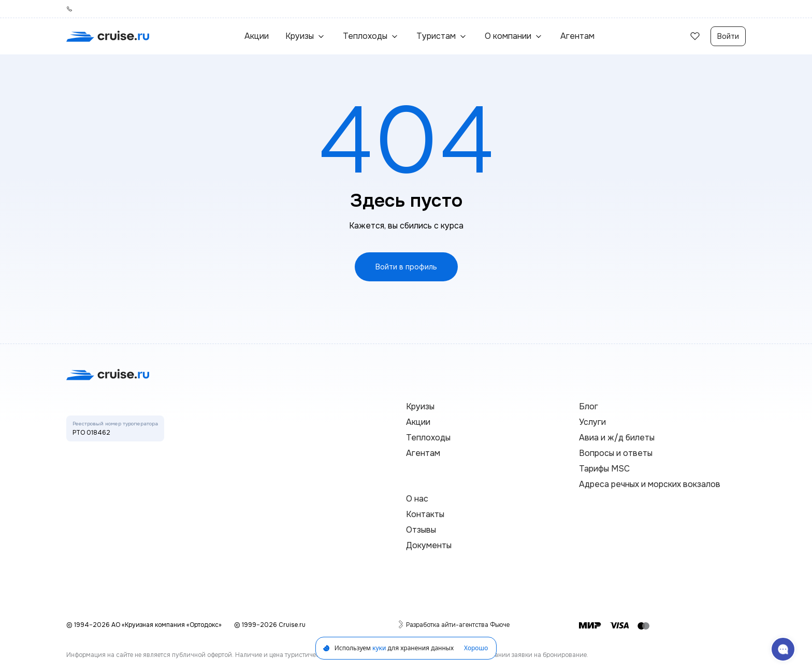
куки (379, 648)
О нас (417, 499)
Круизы (420, 406)
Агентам (577, 36)
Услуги (592, 422)
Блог (589, 406)
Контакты (425, 514)
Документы (429, 545)
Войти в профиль (406, 267)
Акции (257, 36)
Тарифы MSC (604, 469)
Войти (728, 36)
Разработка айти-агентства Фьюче (458, 625)
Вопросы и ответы (616, 453)
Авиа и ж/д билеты (617, 438)
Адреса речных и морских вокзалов (650, 484)
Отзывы (421, 530)
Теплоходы (428, 438)
